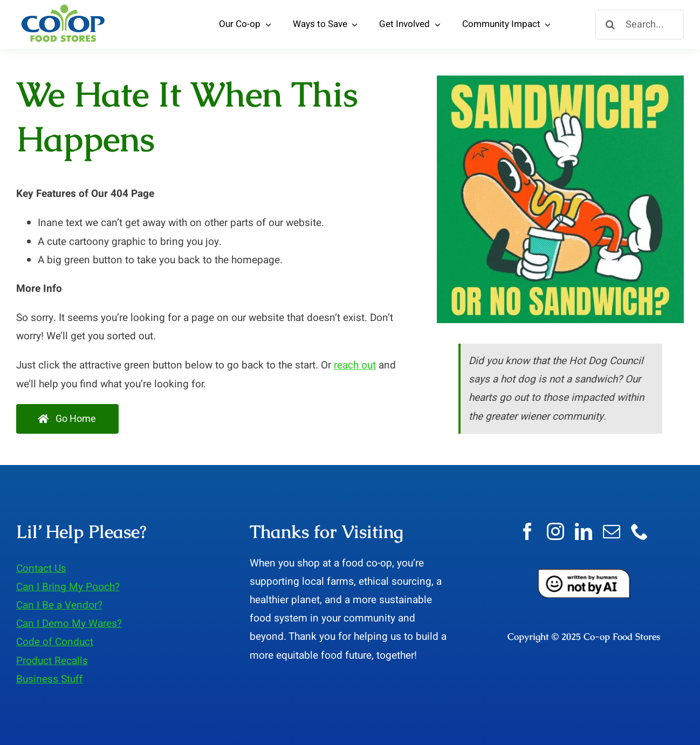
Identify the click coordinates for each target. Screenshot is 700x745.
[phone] (640, 531)
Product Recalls (52, 661)
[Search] (610, 25)
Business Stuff (49, 679)
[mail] (612, 531)
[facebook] (527, 531)
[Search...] (640, 25)
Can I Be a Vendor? (59, 605)
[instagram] (555, 531)
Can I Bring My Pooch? (68, 587)
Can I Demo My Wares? (69, 624)
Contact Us (41, 569)
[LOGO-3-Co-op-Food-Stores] (63, 8)
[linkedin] (584, 531)
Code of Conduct (55, 642)
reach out (355, 365)
